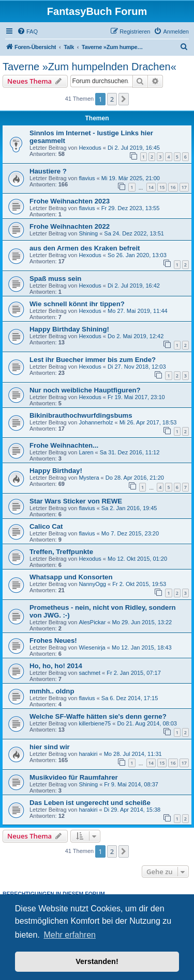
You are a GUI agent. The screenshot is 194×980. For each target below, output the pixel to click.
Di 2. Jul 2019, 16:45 (134, 148)
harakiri (88, 754)
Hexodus (90, 148)
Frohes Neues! (53, 641)
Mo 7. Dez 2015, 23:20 (130, 533)
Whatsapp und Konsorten (71, 577)
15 (162, 187)
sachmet (89, 673)
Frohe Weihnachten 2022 (70, 226)
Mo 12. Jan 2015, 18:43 (142, 647)
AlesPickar (92, 622)
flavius (87, 178)
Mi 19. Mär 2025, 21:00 (131, 178)
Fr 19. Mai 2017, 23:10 (136, 397)
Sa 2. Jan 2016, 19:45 (129, 508)
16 (173, 187)
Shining (88, 233)
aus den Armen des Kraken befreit (85, 248)
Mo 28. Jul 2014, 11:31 (133, 754)
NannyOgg (92, 584)
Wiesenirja (92, 647)
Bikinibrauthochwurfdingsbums (81, 415)
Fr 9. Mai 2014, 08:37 (131, 784)
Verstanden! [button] (97, 961)
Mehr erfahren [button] (70, 935)
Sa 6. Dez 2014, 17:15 (130, 698)
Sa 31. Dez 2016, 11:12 (130, 452)
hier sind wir (50, 747)
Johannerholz (96, 422)
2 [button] (112, 99)
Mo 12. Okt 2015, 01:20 (137, 559)
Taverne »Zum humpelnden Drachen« (89, 67)
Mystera (89, 478)
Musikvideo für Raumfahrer (74, 777)
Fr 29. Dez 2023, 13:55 (131, 208)
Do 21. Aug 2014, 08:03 (147, 723)
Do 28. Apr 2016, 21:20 (135, 478)
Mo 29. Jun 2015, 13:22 (142, 622)
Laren (86, 452)
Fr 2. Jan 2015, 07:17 (134, 673)
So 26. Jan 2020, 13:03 (137, 255)
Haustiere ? (48, 171)
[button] (124, 99)
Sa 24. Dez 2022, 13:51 (134, 233)
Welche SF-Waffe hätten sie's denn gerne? (98, 716)
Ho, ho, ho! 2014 (56, 666)
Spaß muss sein (55, 279)
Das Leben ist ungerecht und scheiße (90, 803)
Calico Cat (46, 526)
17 (184, 187)
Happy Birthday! (56, 471)
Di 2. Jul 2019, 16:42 (134, 286)
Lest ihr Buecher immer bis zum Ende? (93, 360)
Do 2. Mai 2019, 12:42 (136, 336)
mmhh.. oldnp (52, 691)
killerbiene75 (95, 723)
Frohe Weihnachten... (64, 445)
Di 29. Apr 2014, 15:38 (132, 810)
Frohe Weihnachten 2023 (70, 201)
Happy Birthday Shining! (69, 329)
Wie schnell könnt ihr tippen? (77, 304)
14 (151, 187)
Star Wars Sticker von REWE (76, 501)
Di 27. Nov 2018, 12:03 (137, 367)
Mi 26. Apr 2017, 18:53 (148, 422)
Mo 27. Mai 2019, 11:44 (138, 311)
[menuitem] (27, 31)
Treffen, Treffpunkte (61, 552)
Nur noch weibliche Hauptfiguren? (85, 390)
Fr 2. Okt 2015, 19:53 (139, 584)
